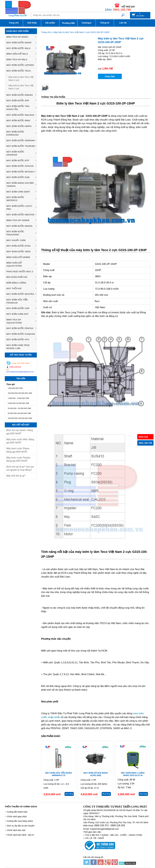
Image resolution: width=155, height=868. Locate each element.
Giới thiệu (32, 23)
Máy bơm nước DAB (18, 177)
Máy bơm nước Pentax (20, 328)
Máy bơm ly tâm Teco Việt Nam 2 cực (21, 87)
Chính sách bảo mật (16, 830)
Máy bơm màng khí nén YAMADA (20, 184)
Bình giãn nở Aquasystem (14, 264)
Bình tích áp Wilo (17, 59)
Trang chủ (14, 23)
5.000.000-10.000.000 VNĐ (18, 403)
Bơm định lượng (16, 283)
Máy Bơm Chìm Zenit (18, 192)
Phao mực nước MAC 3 (20, 271)
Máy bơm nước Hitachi (20, 166)
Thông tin (105, 23)
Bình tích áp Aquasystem (14, 321)
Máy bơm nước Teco (19, 71)
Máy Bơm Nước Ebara (20, 226)
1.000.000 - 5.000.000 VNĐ (18, 398)
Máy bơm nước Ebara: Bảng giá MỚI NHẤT (18, 450)
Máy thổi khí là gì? (16, 476)
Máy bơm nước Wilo (18, 48)
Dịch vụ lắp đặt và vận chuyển (21, 826)
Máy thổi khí (14, 288)
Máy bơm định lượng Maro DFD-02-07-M (133, 774)
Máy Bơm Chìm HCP (17, 314)
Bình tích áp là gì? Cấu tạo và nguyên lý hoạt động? (20, 468)
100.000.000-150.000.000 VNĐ (20, 418)
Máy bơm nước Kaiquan (21, 334)
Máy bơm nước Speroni (21, 140)
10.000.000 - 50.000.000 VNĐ (19, 408)
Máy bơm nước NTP (18, 160)
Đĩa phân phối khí (17, 277)
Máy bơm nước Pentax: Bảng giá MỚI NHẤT (19, 459)
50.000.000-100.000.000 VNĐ (19, 413)
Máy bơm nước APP (18, 100)
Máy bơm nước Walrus (20, 115)
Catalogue (87, 23)
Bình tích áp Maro (17, 37)
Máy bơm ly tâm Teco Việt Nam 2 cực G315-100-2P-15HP (82, 32)
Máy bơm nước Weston (20, 215)
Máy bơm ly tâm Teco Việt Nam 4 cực (21, 78)
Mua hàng (69, 794)
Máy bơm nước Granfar (15, 153)
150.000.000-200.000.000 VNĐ (20, 393)
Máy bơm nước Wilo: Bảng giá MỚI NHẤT (20, 441)
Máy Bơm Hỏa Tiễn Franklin (17, 301)
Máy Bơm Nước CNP (18, 308)
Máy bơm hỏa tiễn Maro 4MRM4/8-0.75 (59, 774)
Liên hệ (123, 23)
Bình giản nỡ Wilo (17, 54)
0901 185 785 (145, 443)
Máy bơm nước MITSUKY (21, 172)
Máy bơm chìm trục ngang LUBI (18, 347)
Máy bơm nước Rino (18, 120)
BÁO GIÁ (143, 437)
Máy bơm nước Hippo (19, 126)
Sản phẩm (50, 23)
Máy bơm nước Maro (19, 43)
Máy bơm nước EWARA (20, 95)
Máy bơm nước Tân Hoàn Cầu (18, 108)
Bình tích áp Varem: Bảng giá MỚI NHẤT (20, 432)
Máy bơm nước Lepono (20, 65)
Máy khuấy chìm (16, 240)
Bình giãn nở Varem (18, 257)
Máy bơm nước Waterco (15, 199)
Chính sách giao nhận (17, 816)
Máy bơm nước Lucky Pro (19, 207)
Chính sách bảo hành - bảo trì (21, 835)
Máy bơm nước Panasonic (15, 233)
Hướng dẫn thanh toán (17, 812)
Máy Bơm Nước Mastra (20, 294)
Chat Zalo (110, 76)
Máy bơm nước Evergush (15, 133)
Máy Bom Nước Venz (18, 251)
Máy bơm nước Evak (19, 246)
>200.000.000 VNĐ (15, 388)
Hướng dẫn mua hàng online (20, 821)
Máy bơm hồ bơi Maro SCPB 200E (96, 774)
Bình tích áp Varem (18, 220)
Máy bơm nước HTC (18, 339)
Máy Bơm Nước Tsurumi (21, 146)
